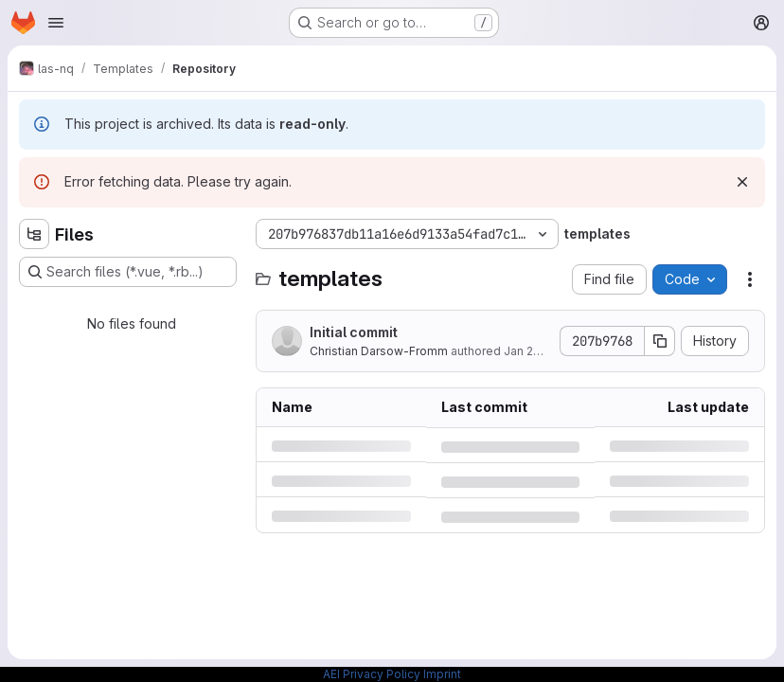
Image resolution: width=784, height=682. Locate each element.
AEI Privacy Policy (372, 674)
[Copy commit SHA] (660, 341)
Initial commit (354, 332)
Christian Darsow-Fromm (379, 351)
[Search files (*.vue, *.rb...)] (128, 272)
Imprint (442, 674)
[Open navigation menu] (56, 23)
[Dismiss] (742, 182)
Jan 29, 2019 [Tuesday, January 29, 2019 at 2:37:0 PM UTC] (538, 351)
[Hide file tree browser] (34, 234)
